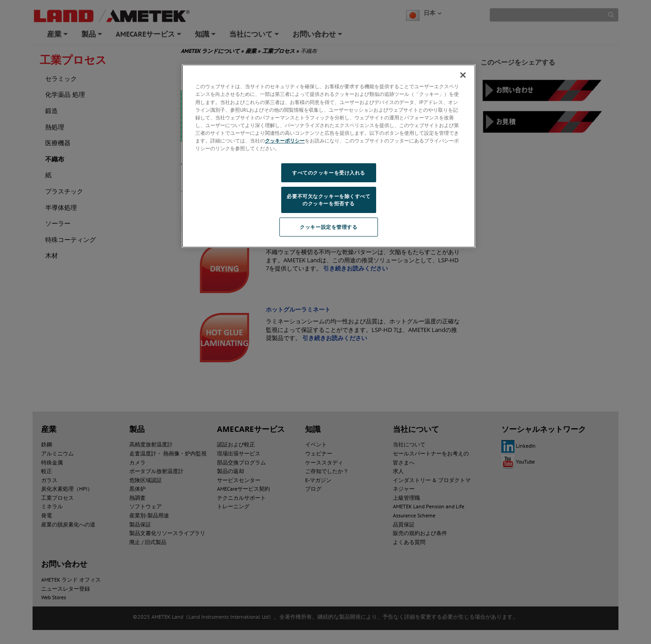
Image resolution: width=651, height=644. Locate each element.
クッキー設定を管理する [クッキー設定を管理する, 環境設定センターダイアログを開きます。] (328, 227)
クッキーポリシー (285, 140)
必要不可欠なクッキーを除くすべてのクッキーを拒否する (328, 200)
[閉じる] (463, 75)
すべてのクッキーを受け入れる (329, 173)
